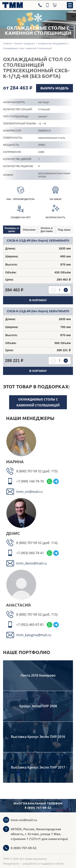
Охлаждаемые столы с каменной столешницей (38, 402)
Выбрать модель (55, 88)
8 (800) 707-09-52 (24, 848)
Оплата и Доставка (47, 230)
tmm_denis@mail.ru (32, 563)
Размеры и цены (12, 230)
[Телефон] (41, 5)
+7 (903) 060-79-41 (30, 553)
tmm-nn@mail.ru (24, 820)
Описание (29, 230)
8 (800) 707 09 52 (29, 471)
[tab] (12, 230)
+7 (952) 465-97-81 (30, 625)
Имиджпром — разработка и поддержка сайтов (33, 864)
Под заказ (64, 230)
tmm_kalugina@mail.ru (34, 635)
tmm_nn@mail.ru (29, 492)
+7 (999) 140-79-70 (30, 481)
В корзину (38, 300)
